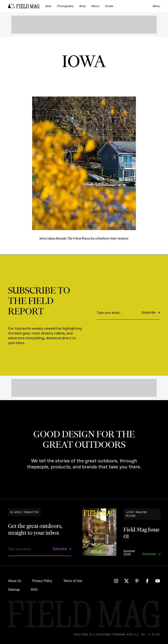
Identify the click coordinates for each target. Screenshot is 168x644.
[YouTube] (158, 581)
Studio (109, 6)
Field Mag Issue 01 (142, 533)
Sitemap (14, 590)
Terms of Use (73, 581)
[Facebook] (147, 581)
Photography (65, 6)
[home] (24, 6)
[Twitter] (126, 581)
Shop (83, 6)
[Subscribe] (151, 313)
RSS (34, 590)
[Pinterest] (137, 581)
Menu (156, 6)
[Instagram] (116, 581)
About (95, 6)
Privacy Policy (42, 581)
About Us (15, 581)
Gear (48, 6)
